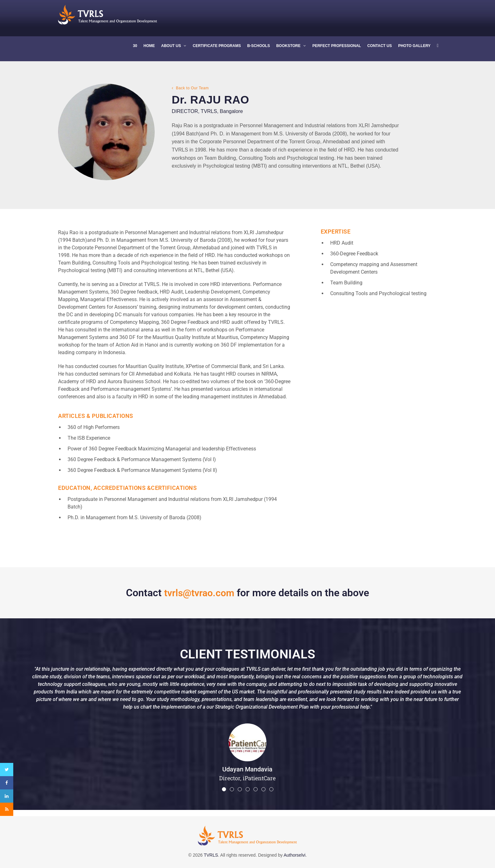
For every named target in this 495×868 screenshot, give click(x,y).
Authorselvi (294, 855)
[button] (224, 789)
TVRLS (211, 855)
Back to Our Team (190, 88)
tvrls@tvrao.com (199, 593)
